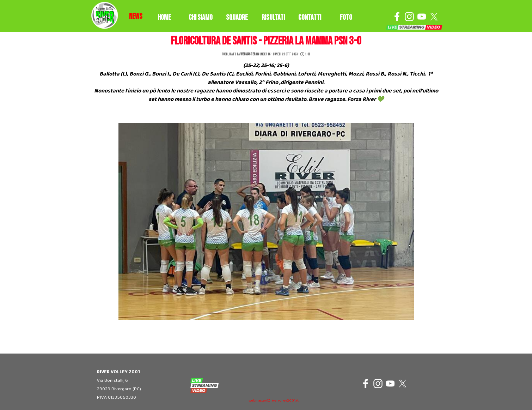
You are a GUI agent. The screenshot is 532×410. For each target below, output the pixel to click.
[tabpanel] (136, 17)
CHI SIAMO (201, 17)
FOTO (346, 17)
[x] (434, 17)
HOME (164, 17)
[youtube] (422, 17)
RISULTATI (273, 17)
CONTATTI (310, 17)
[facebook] (397, 17)
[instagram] (409, 17)
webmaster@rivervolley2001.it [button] (274, 401)
